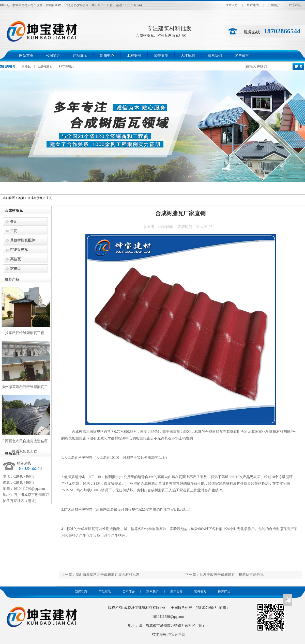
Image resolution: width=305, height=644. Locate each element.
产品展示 (80, 56)
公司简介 (274, 5)
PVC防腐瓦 (66, 66)
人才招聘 (188, 56)
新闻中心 (107, 56)
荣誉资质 (161, 56)
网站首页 (26, 56)
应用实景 (176, 592)
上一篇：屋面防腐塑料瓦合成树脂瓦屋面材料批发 (100, 575)
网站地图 (253, 5)
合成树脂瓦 (45, 66)
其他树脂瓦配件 (23, 240)
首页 (21, 198)
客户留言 (242, 56)
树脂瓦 (26, 66)
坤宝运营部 (176, 634)
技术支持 (232, 5)
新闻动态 (81, 592)
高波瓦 (16, 259)
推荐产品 (224, 592)
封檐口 (16, 269)
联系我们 (295, 5)
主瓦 (49, 198)
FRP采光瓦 (19, 250)
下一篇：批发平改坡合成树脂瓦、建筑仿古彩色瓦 (224, 575)
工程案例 (134, 56)
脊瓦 (14, 221)
